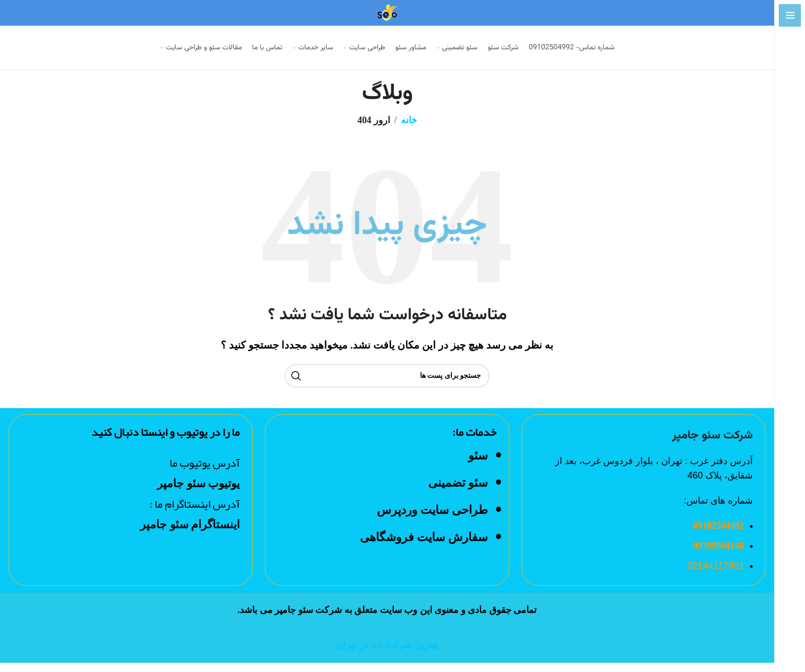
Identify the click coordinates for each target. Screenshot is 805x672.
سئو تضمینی (458, 492)
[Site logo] (387, 12)
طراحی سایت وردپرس (432, 519)
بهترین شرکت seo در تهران (387, 654)
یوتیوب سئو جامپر (197, 492)
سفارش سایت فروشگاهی (424, 546)
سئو (478, 464)
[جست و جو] (387, 385)
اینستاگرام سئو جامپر (190, 533)
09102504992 (718, 535)
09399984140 (718, 555)
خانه (409, 129)
